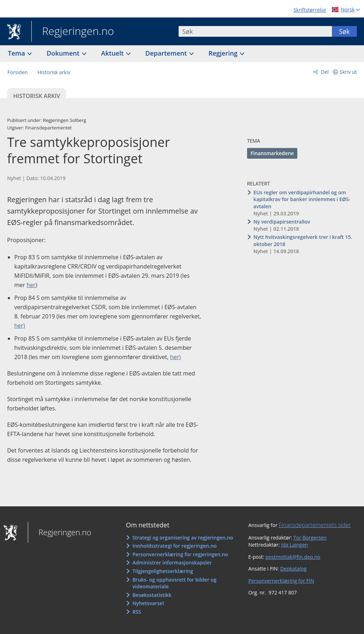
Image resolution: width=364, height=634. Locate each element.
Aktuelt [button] (113, 53)
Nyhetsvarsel (148, 603)
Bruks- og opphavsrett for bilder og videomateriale (174, 583)
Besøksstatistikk (152, 595)
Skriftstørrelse (310, 10)
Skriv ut (348, 72)
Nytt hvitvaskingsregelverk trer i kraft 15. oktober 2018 (303, 241)
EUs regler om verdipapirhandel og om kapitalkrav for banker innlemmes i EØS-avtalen (302, 199)
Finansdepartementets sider (315, 525)
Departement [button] (167, 53)
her (31, 285)
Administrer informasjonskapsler (172, 563)
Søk (344, 31)
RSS (137, 612)
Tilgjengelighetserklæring (163, 571)
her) (20, 326)
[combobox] (255, 31)
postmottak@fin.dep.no (293, 557)
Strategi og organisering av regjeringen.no (183, 538)
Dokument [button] (64, 53)
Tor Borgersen (310, 538)
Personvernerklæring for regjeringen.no (180, 554)
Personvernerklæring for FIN (281, 581)
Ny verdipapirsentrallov (282, 222)
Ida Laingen (295, 545)
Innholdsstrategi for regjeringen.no (174, 546)
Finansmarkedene (272, 153)
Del (324, 72)
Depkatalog (293, 569)
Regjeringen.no (73, 32)
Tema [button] (17, 53)
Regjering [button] (224, 53)
